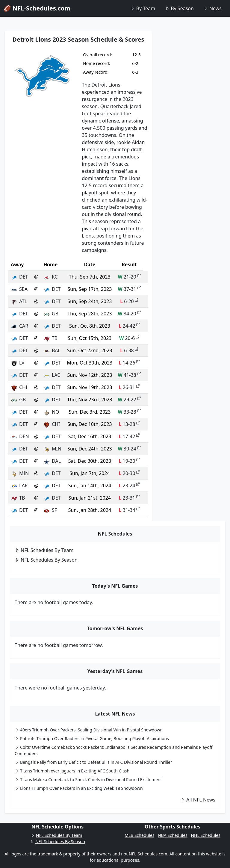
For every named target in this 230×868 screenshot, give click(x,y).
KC (51, 277)
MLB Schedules (139, 835)
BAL (52, 350)
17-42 (129, 436)
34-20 (129, 314)
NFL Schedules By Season (46, 560)
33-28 (129, 412)
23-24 (129, 486)
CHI (19, 387)
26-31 (129, 387)
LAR (19, 486)
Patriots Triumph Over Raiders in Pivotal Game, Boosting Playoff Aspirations (92, 738)
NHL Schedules (205, 835)
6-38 (129, 350)
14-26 (129, 363)
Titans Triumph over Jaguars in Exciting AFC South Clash (72, 771)
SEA (19, 289)
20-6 (129, 338)
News (212, 8)
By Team (143, 8)
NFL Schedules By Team (44, 550)
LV (18, 363)
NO (51, 412)
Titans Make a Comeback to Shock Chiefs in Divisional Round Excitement (88, 779)
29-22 (129, 400)
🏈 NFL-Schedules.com (37, 8)
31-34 (129, 510)
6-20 (129, 301)
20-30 (129, 473)
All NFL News (198, 800)
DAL (52, 461)
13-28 (129, 424)
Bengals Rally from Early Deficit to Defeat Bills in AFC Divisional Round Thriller (93, 762)
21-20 (129, 277)
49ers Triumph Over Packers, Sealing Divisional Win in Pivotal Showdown (89, 730)
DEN (20, 436)
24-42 (129, 326)
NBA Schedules (173, 835)
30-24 (129, 449)
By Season (179, 8)
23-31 (129, 498)
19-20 (129, 461)
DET (19, 277)
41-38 (129, 375)
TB (50, 338)
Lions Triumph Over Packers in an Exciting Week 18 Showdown (79, 788)
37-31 (129, 289)
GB (51, 314)
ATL (19, 301)
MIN (52, 449)
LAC (52, 375)
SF (50, 510)
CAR (19, 326)
